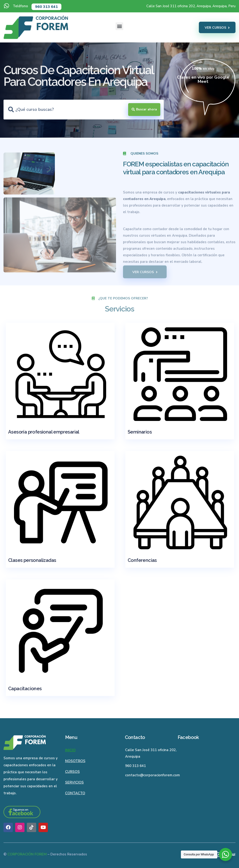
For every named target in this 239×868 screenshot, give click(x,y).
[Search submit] (144, 110)
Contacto (75, 793)
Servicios (74, 782)
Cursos (72, 772)
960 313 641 (46, 7)
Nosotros (75, 761)
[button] (119, 26)
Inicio (70, 750)
